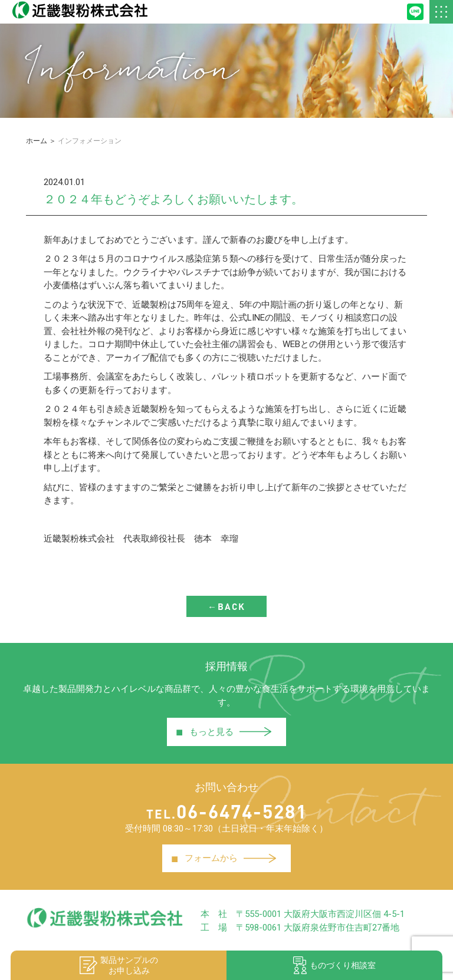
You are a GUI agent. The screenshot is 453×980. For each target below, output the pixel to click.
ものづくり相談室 (334, 965)
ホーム (37, 141)
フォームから (224, 859)
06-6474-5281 (227, 811)
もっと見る (224, 732)
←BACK (226, 606)
